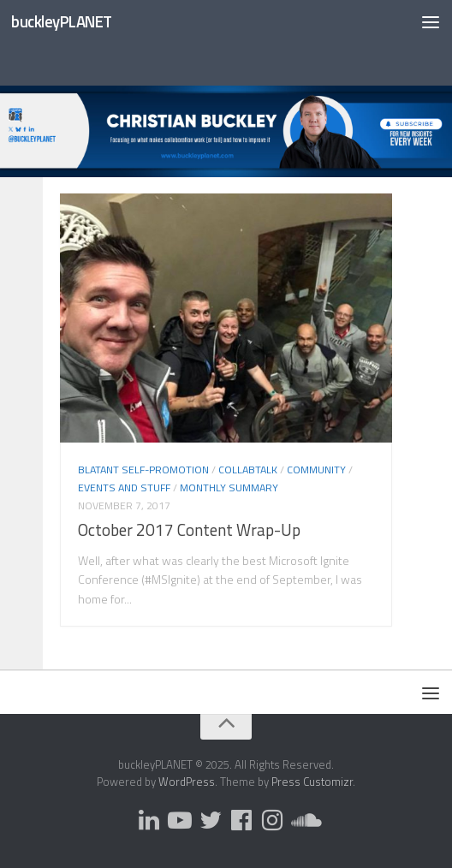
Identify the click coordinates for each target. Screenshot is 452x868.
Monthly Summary (229, 488)
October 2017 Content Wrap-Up (189, 530)
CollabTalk (248, 470)
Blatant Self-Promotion (143, 470)
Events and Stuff (124, 488)
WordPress (187, 782)
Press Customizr (312, 782)
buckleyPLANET (62, 21)
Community (316, 470)
